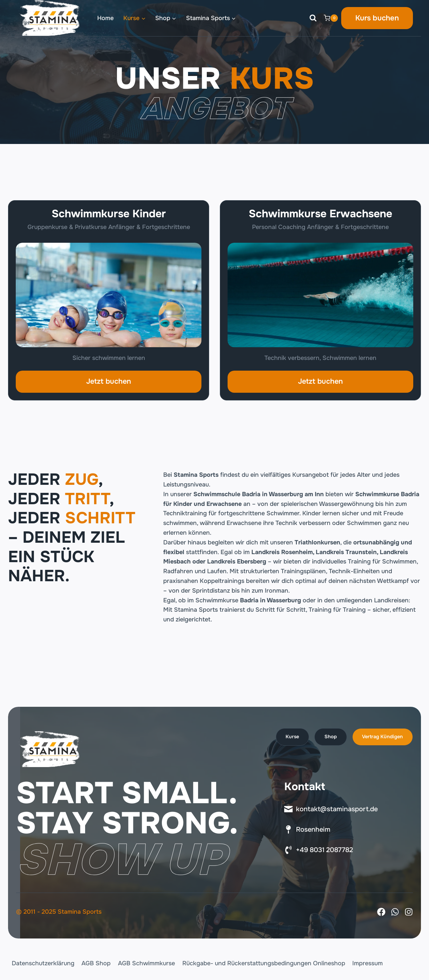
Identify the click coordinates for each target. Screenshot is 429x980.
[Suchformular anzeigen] (313, 18)
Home (105, 18)
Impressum (367, 963)
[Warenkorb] (331, 18)
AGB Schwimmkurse (146, 963)
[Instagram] (409, 912)
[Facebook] (381, 912)
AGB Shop (96, 963)
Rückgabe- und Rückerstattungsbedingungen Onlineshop (264, 963)
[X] (395, 912)
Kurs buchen (377, 18)
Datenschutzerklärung (43, 963)
